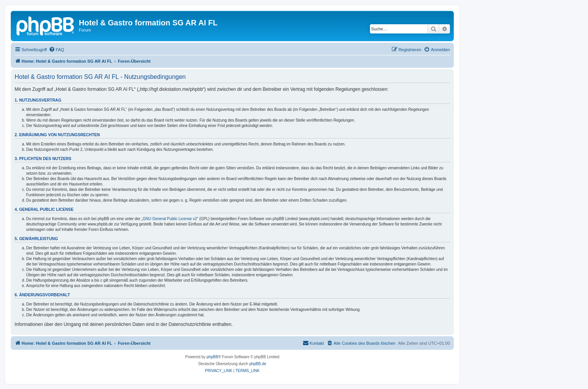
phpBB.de (258, 364)
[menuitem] (57, 50)
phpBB (212, 357)
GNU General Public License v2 (170, 219)
